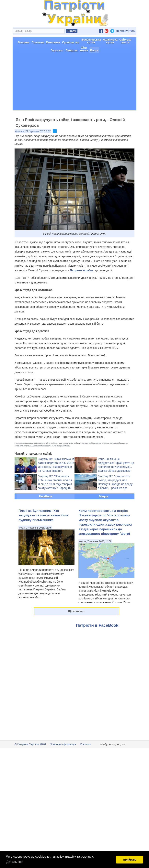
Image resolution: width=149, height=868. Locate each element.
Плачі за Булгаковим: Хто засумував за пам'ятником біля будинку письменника (43, 529)
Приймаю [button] (130, 860)
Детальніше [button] (15, 862)
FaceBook (46, 510)
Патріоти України (81, 284)
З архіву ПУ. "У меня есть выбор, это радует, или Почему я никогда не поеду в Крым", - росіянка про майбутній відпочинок (115, 498)
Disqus (103, 510)
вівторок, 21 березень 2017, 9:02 (33, 145)
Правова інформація (63, 758)
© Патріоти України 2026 (30, 758)
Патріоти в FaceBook (97, 639)
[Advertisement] (74, 97)
